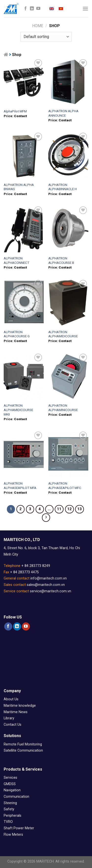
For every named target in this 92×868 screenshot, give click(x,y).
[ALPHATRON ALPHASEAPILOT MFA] (24, 454)
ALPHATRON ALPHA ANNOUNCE (63, 113)
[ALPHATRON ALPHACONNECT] (24, 229)
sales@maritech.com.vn (46, 585)
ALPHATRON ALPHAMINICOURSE (63, 408)
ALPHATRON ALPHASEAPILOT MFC (65, 486)
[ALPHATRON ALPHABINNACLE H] (68, 155)
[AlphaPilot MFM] (24, 82)
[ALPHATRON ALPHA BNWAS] (24, 155)
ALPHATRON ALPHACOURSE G (17, 334)
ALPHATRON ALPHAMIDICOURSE (63, 334)
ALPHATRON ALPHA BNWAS (19, 187)
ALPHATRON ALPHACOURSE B (61, 260)
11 (59, 509)
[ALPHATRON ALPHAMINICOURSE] (68, 376)
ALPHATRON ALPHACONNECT (16, 260)
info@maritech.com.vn (49, 578)
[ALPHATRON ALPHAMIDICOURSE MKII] (24, 376)
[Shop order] (46, 37)
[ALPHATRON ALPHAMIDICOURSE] (68, 303)
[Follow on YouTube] (38, 9)
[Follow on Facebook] (26, 9)
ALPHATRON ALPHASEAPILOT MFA (20, 486)
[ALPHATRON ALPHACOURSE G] (24, 303)
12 (69, 509)
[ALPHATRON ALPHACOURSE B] (68, 229)
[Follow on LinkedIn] (32, 9)
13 (79, 509)
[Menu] (85, 9)
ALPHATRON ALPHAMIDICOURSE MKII (18, 410)
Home (38, 26)
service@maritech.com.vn (51, 591)
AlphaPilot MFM (15, 111)
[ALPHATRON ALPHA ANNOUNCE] (68, 82)
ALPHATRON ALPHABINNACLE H (63, 187)
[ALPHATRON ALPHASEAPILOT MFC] (68, 454)
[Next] (46, 518)
